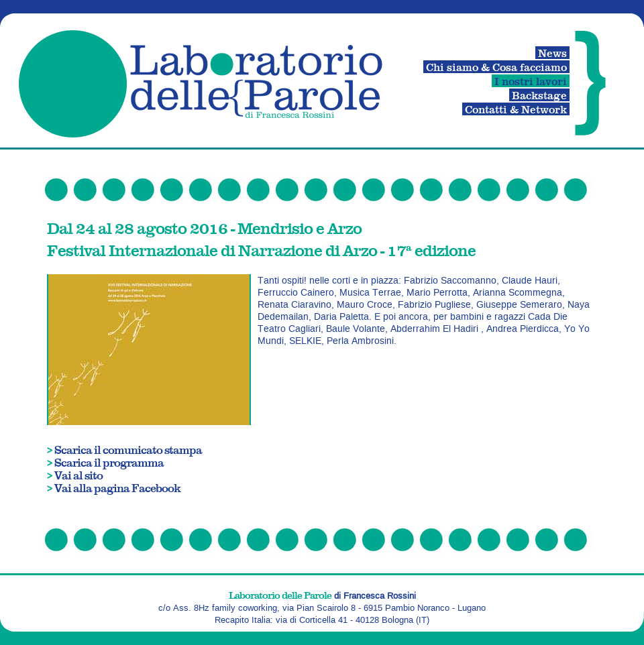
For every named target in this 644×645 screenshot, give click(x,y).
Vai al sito (78, 475)
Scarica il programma (109, 462)
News (552, 53)
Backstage (539, 95)
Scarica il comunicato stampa (128, 450)
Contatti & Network (516, 109)
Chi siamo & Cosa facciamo (496, 67)
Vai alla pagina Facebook (117, 488)
